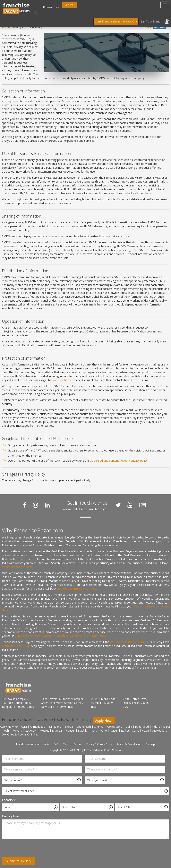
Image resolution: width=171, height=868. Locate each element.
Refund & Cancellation (129, 744)
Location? (9, 800)
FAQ (56, 744)
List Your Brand (151, 21)
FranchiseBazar (62, 380)
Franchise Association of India (33, 744)
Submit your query (19, 861)
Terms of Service (73, 744)
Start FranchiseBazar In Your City (116, 21)
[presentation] (32, 849)
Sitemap (150, 744)
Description (10, 816)
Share (148, 27)
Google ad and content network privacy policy (119, 461)
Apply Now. (104, 721)
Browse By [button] (51, 7)
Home (6, 27)
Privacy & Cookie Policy (99, 744)
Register (69, 5)
